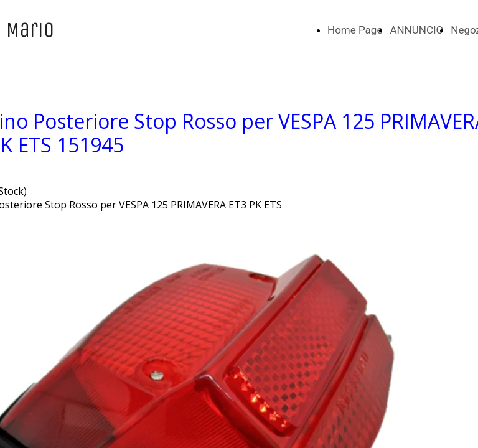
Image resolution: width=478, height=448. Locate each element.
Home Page (355, 30)
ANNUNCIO (416, 30)
